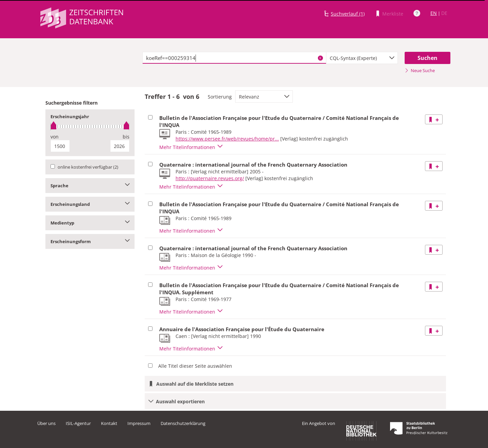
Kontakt (109, 423)
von (55, 137)
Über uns (46, 423)
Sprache (90, 186)
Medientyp (90, 223)
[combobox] (362, 58)
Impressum (139, 423)
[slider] (90, 126)
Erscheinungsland (90, 204)
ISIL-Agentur (78, 423)
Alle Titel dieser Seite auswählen (195, 366)
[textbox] (234, 58)
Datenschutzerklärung (183, 423)
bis (126, 137)
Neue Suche (420, 70)
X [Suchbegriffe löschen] (320, 58)
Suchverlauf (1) (348, 14)
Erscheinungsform (90, 241)
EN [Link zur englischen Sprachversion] (434, 13)
